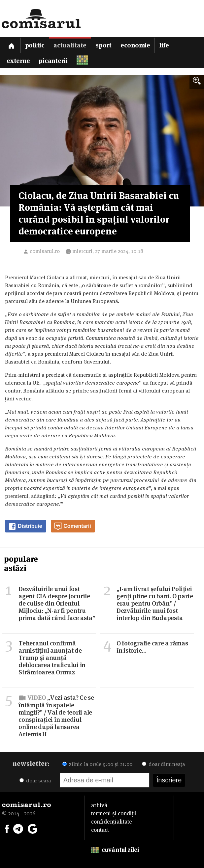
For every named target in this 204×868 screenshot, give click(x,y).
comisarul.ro (45, 251)
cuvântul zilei (115, 850)
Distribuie (25, 527)
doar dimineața (163, 764)
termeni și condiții (114, 813)
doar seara (35, 781)
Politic (35, 45)
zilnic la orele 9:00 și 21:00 (97, 764)
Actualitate (70, 45)
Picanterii (53, 61)
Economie (135, 45)
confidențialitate (112, 822)
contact (100, 830)
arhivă (99, 805)
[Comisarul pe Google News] (33, 828)
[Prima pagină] (11, 45)
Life (164, 45)
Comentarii (73, 527)
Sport (103, 45)
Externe (18, 61)
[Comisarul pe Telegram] (18, 828)
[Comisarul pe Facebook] (7, 828)
